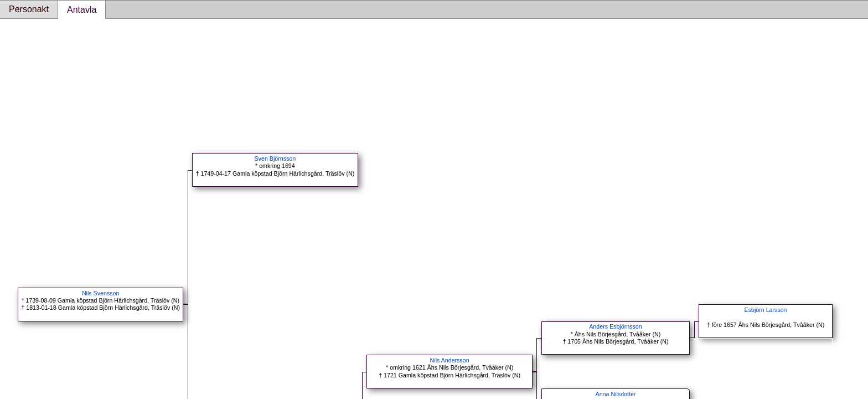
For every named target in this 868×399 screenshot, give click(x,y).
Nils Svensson (101, 293)
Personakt (29, 9)
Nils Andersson (450, 360)
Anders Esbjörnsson (615, 326)
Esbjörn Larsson (766, 310)
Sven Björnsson (275, 158)
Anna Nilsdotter (616, 394)
